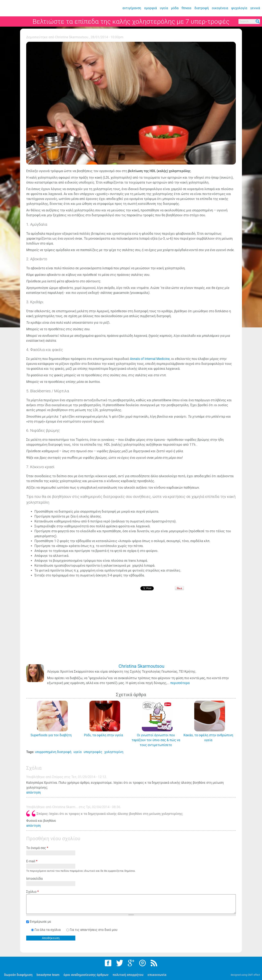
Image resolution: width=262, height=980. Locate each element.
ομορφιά (150, 8)
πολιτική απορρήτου (128, 975)
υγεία (164, 8)
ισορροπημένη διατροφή (53, 752)
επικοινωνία (157, 975)
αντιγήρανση (132, 8)
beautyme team (48, 975)
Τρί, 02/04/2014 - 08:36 (103, 807)
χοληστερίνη (114, 752)
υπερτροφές (93, 752)
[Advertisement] (132, 630)
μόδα (175, 8)
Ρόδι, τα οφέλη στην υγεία (103, 735)
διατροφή (202, 8)
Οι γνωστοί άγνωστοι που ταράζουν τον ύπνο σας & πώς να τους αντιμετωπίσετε (156, 740)
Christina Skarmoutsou (72, 37)
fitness (186, 8)
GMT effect (254, 975)
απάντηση (33, 792)
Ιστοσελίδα (34, 879)
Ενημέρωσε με (40, 922)
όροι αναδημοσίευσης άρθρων (86, 975)
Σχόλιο (32, 892)
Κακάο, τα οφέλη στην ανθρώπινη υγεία (208, 738)
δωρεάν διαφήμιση (18, 975)
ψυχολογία (239, 8)
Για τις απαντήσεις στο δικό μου (94, 930)
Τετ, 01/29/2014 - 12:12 (89, 777)
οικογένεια (220, 8)
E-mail (32, 861)
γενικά (255, 8)
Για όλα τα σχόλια (48, 930)
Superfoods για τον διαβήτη (51, 735)
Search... (245, 22)
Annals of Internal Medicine (150, 359)
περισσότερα (180, 683)
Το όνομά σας (37, 848)
